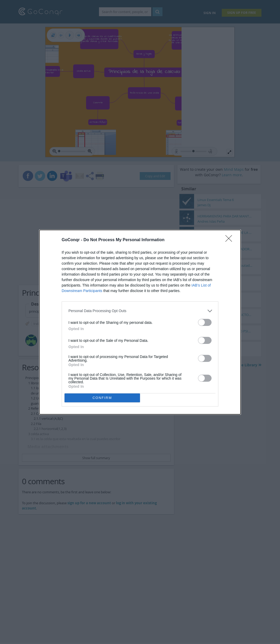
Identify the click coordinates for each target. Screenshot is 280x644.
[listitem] (140, 311)
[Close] (230, 240)
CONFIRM (102, 398)
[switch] (205, 322)
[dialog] (140, 322)
